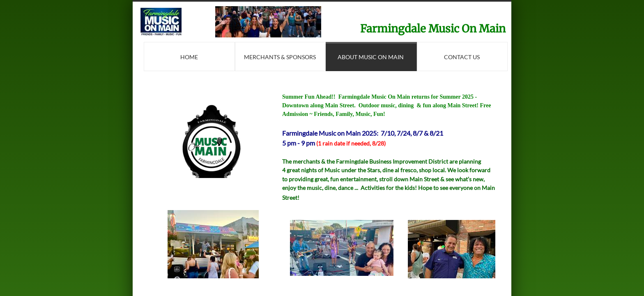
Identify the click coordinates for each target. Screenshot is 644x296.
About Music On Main (371, 57)
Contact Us (462, 57)
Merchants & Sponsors (280, 57)
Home (189, 57)
